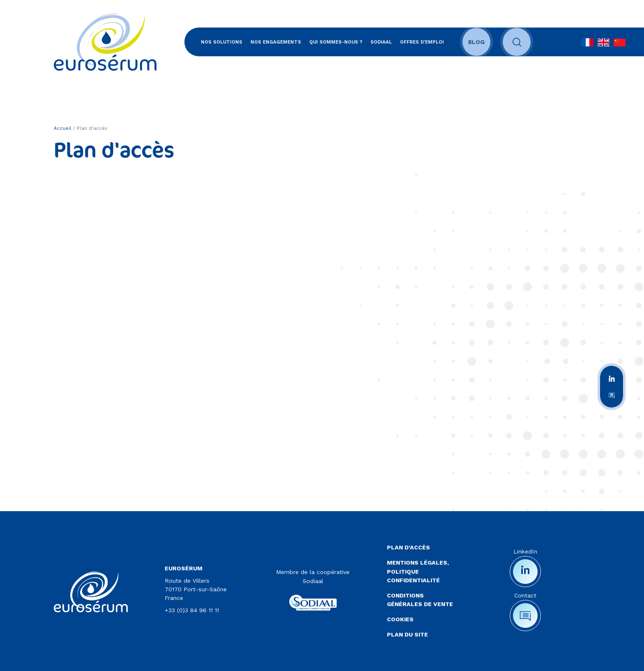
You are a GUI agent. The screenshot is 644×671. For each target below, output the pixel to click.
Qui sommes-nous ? (336, 42)
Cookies (400, 619)
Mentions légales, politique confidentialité (418, 571)
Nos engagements (276, 42)
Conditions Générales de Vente (420, 600)
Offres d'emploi (422, 42)
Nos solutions (222, 42)
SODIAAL (381, 42)
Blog (476, 42)
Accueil (63, 128)
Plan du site (407, 634)
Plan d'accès (408, 547)
